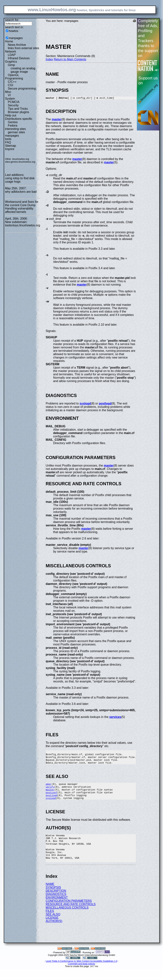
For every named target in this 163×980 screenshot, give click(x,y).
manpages (16, 38)
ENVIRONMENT (57, 910)
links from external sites (23, 48)
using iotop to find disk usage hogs (20, 180)
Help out (11, 115)
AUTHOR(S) (54, 933)
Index (49, 59)
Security (13, 105)
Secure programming (22, 89)
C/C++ (12, 82)
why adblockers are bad (21, 192)
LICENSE (52, 930)
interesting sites (15, 129)
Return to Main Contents (70, 59)
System (10, 99)
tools (8, 139)
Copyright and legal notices (81, 976)
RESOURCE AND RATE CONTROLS (71, 917)
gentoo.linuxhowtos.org (23, 162)
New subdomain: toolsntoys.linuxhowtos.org (23, 224)
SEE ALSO (53, 927)
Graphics (11, 62)
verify (50, 791)
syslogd (85, 404)
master (57, 120)
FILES (50, 923)
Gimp (11, 65)
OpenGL (13, 75)
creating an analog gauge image (23, 70)
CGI (10, 85)
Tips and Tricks (18, 109)
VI (9, 95)
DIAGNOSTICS (56, 906)
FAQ (8, 142)
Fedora (13, 126)
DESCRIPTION (56, 903)
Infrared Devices (19, 58)
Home (9, 41)
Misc (8, 92)
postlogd (105, 404)
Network (11, 51)
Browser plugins (18, 112)
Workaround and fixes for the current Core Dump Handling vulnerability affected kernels (22, 207)
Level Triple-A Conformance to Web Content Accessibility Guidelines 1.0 (81, 973)
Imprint (10, 149)
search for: (12, 20)
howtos (14, 31)
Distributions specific (19, 119)
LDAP (12, 55)
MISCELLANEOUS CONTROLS (67, 920)
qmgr (49, 788)
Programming (14, 78)
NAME (50, 896)
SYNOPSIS (53, 900)
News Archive (17, 45)
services (115, 717)
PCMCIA (14, 102)
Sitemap (11, 146)
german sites (16, 132)
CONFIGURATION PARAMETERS (69, 913)
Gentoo (13, 122)
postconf (52, 798)
